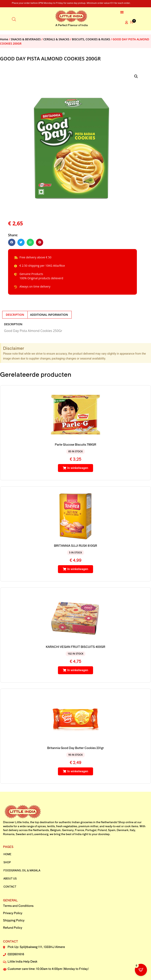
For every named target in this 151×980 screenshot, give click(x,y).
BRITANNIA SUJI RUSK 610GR (75, 546)
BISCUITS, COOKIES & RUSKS (91, 39)
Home (4, 39)
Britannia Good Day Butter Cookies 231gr (76, 748)
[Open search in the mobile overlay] (14, 19)
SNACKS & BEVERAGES (26, 39)
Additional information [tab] (49, 315)
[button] (122, 12)
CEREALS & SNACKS (56, 39)
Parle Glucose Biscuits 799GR (75, 444)
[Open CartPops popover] (141, 970)
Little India (22, 822)
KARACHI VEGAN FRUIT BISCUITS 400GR (76, 647)
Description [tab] (15, 315)
